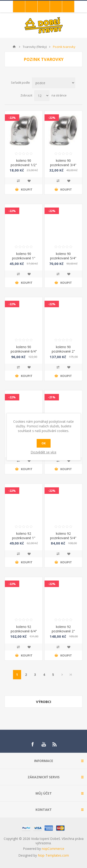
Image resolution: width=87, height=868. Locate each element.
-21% (52, 397)
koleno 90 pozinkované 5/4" (63, 256)
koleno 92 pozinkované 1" (24, 536)
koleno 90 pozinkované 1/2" (24, 163)
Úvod (14, 47)
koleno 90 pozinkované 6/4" (24, 349)
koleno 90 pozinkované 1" (24, 256)
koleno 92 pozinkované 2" (63, 629)
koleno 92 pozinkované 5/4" (63, 536)
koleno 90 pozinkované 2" (63, 349)
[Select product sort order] (54, 83)
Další (62, 675)
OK (44, 443)
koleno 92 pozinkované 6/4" (24, 629)
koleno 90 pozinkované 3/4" (63, 163)
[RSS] (55, 744)
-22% (12, 118)
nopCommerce (53, 849)
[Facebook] (32, 744)
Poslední (71, 675)
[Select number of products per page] (42, 96)
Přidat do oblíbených (29, 181)
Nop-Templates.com (53, 855)
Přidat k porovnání (18, 181)
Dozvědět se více (43, 452)
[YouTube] (44, 744)
